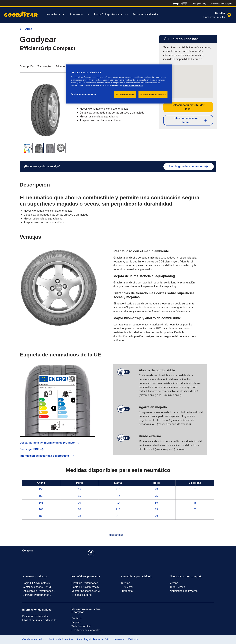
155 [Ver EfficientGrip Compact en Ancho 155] (41, 489)
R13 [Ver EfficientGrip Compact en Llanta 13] (118, 489)
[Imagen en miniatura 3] (50, 148)
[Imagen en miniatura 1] (28, 148)
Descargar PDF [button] (32, 449)
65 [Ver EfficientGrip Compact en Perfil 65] (79, 489)
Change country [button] (199, 4)
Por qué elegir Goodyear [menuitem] (111, 15)
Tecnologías (45, 67)
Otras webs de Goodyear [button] (221, 4)
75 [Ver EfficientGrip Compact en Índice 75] (156, 496)
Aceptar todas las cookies (153, 94)
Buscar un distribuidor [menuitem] (145, 15)
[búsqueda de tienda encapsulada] (218, 15)
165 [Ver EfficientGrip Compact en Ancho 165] (41, 503)
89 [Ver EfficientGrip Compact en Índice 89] (156, 503)
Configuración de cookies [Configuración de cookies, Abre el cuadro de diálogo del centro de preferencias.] (83, 94)
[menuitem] (176, 3)
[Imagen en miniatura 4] (61, 148)
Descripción (27, 67)
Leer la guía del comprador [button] (189, 166)
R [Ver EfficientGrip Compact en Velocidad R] (195, 503)
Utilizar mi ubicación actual (190, 120)
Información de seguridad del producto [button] (47, 456)
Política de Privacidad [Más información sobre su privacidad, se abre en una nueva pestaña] (133, 85)
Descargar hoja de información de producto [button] (50, 443)
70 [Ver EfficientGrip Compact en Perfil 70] (79, 503)
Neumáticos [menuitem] (56, 15)
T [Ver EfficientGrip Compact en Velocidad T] (195, 489)
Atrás (26, 29)
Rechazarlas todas (125, 94)
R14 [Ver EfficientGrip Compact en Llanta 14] (118, 496)
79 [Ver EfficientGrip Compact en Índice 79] (156, 516)
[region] (119, 84)
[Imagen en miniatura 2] (39, 148)
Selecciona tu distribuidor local (188, 107)
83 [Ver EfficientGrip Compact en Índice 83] (156, 509)
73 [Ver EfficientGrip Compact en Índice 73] (156, 489)
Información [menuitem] (80, 15)
